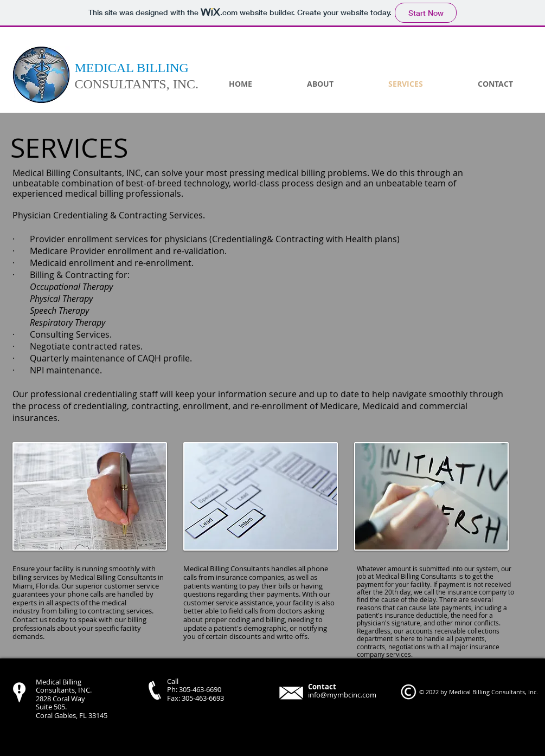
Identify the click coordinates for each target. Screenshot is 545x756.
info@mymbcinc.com (342, 695)
